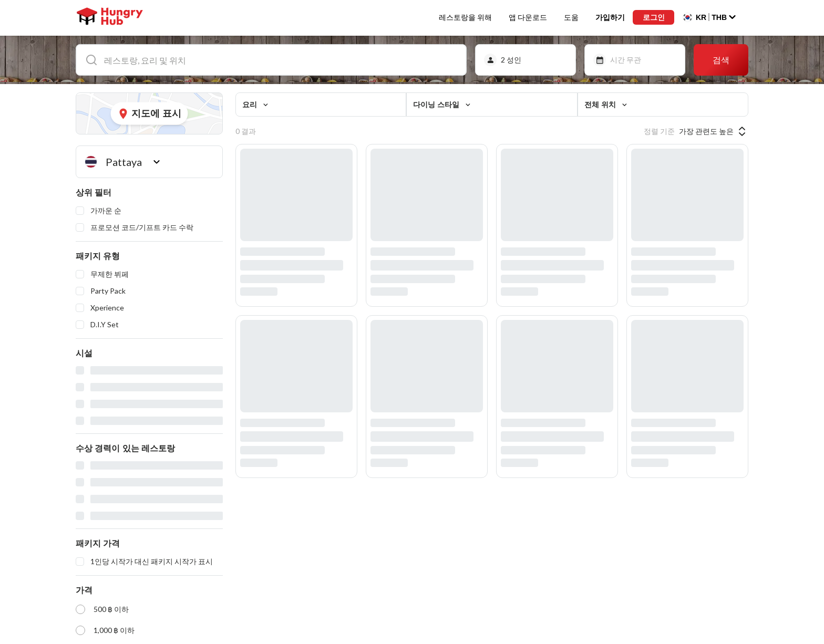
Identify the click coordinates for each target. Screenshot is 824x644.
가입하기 (608, 18)
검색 (721, 60)
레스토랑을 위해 (463, 18)
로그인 (653, 18)
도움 (569, 18)
